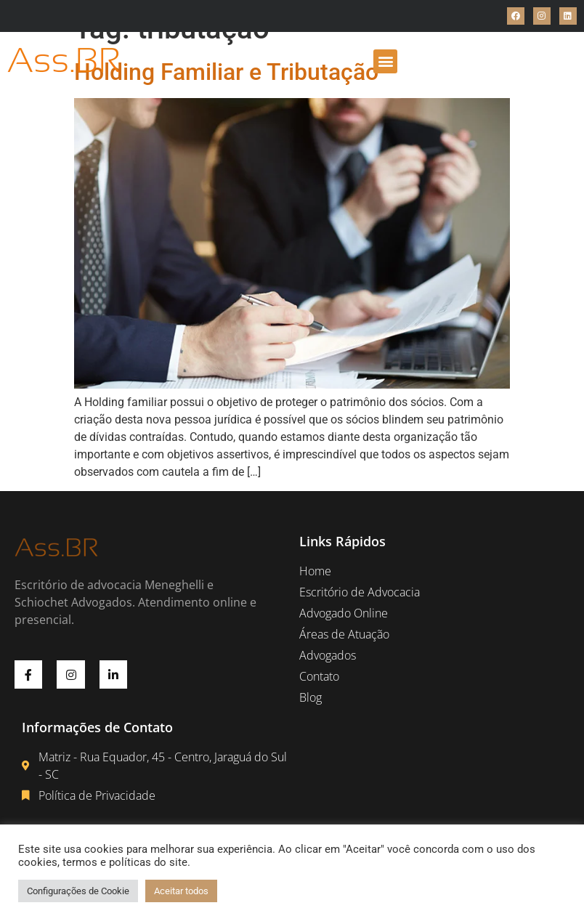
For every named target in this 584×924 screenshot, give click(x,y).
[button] (385, 61)
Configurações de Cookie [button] (78, 891)
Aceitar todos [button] (181, 891)
